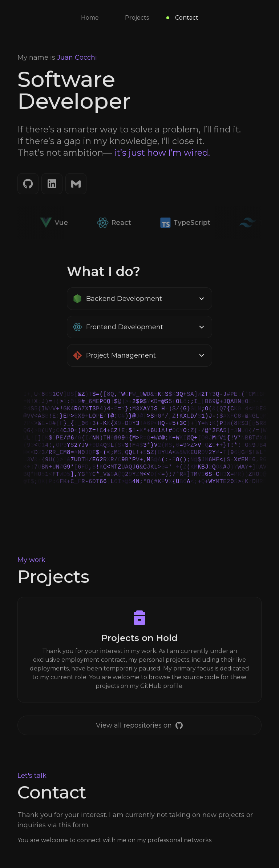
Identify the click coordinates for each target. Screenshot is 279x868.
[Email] (76, 184)
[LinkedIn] (52, 184)
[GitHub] (28, 184)
